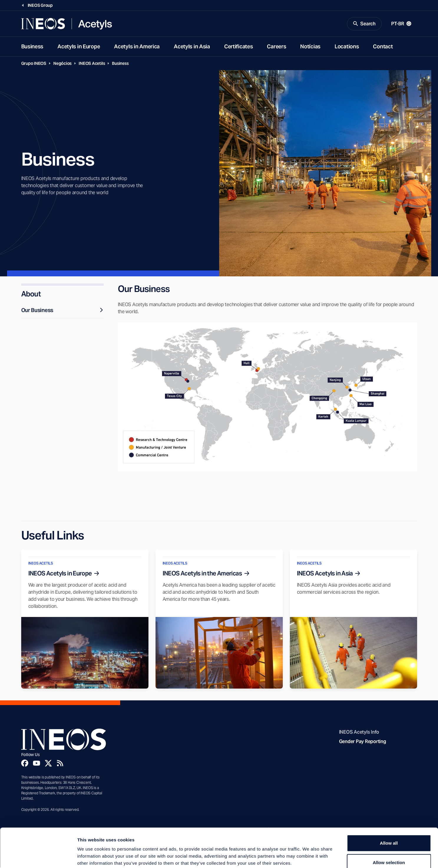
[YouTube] (37, 763)
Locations (347, 47)
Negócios (62, 64)
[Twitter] (48, 763)
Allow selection (389, 829)
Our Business (62, 310)
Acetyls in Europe (79, 47)
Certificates (239, 47)
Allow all (389, 810)
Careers (276, 47)
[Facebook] (25, 763)
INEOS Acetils (92, 64)
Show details (309, 856)
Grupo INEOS (34, 64)
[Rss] (60, 763)
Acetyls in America (137, 47)
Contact (383, 47)
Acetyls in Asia (192, 47)
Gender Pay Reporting (363, 742)
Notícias (310, 47)
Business (32, 47)
